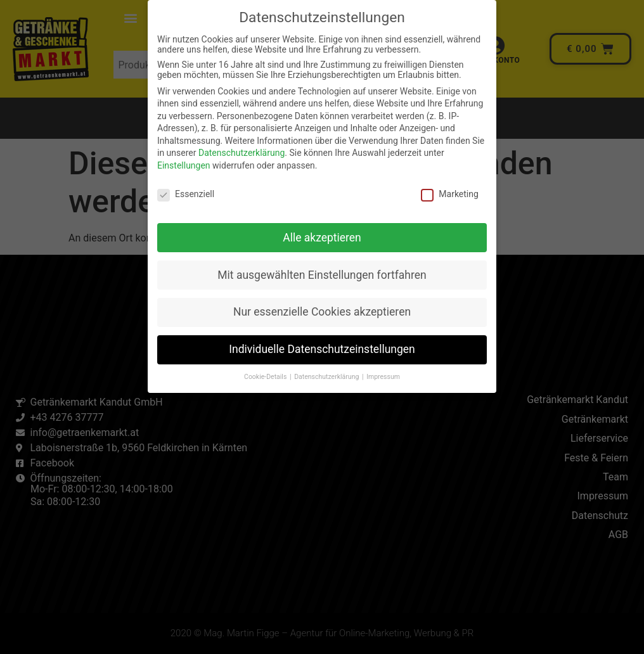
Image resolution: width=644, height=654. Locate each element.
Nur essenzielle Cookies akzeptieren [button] (322, 312)
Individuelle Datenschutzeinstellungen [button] (322, 349)
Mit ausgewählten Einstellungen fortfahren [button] (322, 275)
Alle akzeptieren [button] (322, 238)
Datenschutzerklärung (241, 153)
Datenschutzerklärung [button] (327, 377)
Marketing (450, 194)
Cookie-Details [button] (266, 377)
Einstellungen (184, 165)
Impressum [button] (383, 377)
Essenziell (186, 194)
